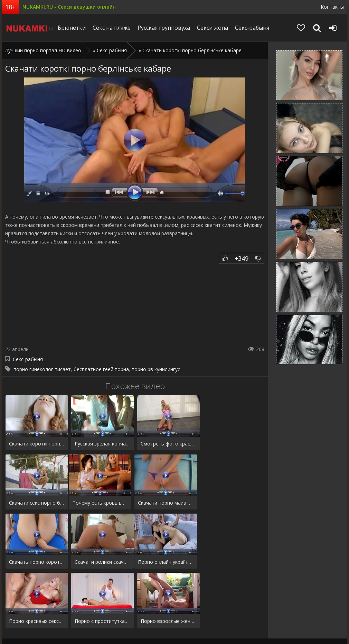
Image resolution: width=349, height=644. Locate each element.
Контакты (332, 7)
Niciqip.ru (30, 28)
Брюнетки (73, 28)
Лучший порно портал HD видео (43, 50)
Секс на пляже (113, 28)
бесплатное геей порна (101, 369)
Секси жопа (214, 28)
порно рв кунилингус (156, 369)
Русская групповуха (166, 28)
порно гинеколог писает (42, 369)
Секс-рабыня (254, 28)
